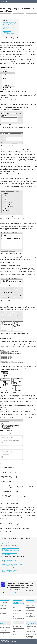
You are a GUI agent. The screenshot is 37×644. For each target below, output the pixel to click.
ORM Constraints (5, 549)
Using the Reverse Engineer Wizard (10, 22)
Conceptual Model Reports (6, 554)
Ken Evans (20, 591)
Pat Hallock (17, 592)
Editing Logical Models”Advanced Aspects (9, 563)
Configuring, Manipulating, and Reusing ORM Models (11, 550)
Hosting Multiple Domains (18, 628)
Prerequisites (16, 625)
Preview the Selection (7, 31)
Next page (31, 15)
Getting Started (4, 543)
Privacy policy (34, 640)
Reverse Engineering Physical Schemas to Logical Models (12, 564)
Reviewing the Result (7, 32)
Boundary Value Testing (5, 627)
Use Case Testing (4, 629)
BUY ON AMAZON (29, 590)
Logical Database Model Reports (8, 565)
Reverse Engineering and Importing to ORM (9, 553)
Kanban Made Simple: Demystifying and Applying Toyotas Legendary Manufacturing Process (18, 602)
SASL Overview (16, 630)
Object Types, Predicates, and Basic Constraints (10, 548)
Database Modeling (5, 542)
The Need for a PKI (30, 612)
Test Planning (3, 630)
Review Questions (30, 613)
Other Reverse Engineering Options (10, 35)
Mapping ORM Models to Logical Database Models (11, 552)
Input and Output (4, 608)
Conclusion (15, 609)
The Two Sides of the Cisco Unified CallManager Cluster (30, 608)
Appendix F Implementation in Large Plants (18, 615)
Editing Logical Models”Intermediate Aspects (10, 561)
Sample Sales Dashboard (31, 634)
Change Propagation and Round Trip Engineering (10, 570)
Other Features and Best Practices (8, 571)
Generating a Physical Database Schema (9, 560)
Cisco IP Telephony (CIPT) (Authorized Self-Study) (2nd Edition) (31, 601)
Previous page (6, 15)
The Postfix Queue (17, 626)
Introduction (4, 541)
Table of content (18, 15)
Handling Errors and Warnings (9, 34)
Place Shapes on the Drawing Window (10, 30)
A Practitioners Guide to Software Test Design (5, 623)
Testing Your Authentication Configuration (16, 633)
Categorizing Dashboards (31, 630)
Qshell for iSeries (4, 600)
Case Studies (3, 626)
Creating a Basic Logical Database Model (9, 559)
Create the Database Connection (9, 24)
